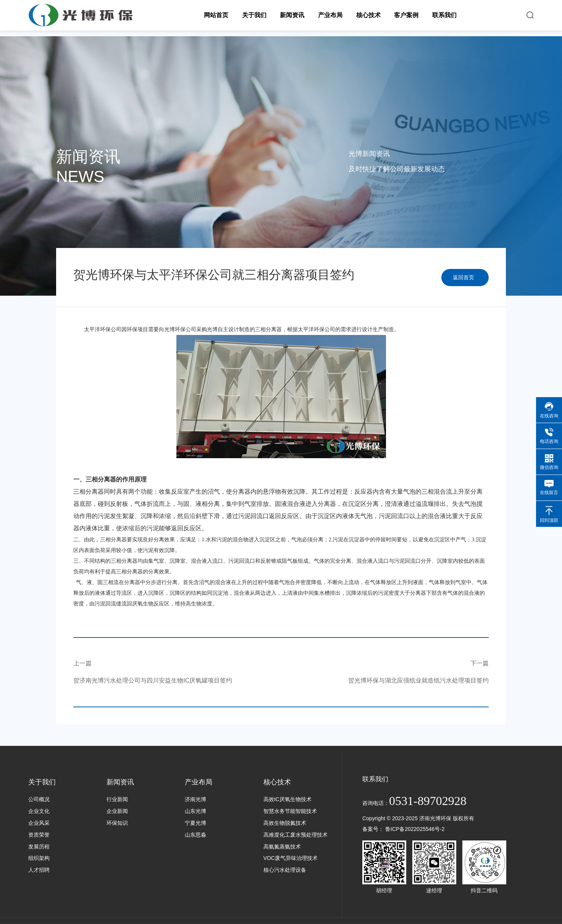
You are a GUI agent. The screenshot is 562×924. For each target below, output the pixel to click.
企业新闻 (117, 811)
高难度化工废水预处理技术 (296, 835)
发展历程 (39, 847)
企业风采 (39, 823)
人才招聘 (39, 870)
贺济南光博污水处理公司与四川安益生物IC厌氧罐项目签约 (153, 680)
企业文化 (39, 811)
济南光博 (195, 799)
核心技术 (277, 782)
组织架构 (39, 858)
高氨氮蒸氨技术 (282, 847)
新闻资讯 (120, 782)
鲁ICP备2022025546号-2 (415, 829)
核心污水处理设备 (285, 870)
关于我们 (42, 782)
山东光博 (195, 811)
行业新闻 (117, 799)
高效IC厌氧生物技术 (287, 799)
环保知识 (117, 823)
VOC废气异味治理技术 (291, 858)
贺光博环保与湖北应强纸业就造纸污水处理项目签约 (418, 680)
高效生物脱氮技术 (285, 823)
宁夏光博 (195, 823)
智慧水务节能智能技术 (290, 811)
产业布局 (199, 782)
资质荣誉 (39, 835)
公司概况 (39, 799)
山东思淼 (195, 835)
